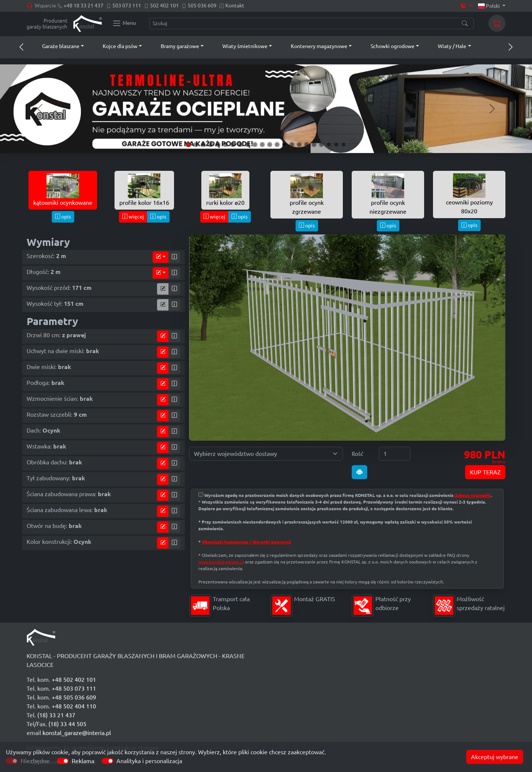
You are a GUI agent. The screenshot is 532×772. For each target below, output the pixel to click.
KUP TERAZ (485, 472)
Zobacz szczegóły (473, 495)
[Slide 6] (225, 145)
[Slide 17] (307, 145)
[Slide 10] (255, 145)
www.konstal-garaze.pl (221, 562)
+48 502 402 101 (74, 680)
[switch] (63, 761)
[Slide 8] (240, 145)
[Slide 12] (270, 145)
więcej (133, 217)
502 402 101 (164, 6)
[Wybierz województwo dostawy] (266, 454)
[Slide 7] (233, 145)
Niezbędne (35, 761)
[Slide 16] (299, 145)
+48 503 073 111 (74, 688)
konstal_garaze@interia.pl (77, 733)
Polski (490, 6)
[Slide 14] (284, 145)
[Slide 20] (329, 145)
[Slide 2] (196, 145)
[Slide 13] (277, 145)
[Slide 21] (336, 145)
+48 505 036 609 (74, 697)
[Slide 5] (218, 145)
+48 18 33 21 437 (83, 6)
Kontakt (235, 6)
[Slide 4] (211, 145)
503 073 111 (127, 6)
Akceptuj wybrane (495, 757)
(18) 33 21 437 (56, 715)
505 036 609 (202, 6)
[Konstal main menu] (124, 23)
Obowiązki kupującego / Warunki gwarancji (246, 542)
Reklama (83, 761)
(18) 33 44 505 (67, 724)
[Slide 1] (188, 145)
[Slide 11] (262, 145)
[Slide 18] (314, 145)
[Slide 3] (203, 145)
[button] (56, 46)
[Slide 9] (248, 145)
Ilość (357, 454)
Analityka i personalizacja (149, 761)
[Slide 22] (344, 145)
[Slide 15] (292, 145)
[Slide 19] (321, 145)
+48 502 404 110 (74, 706)
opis (63, 217)
